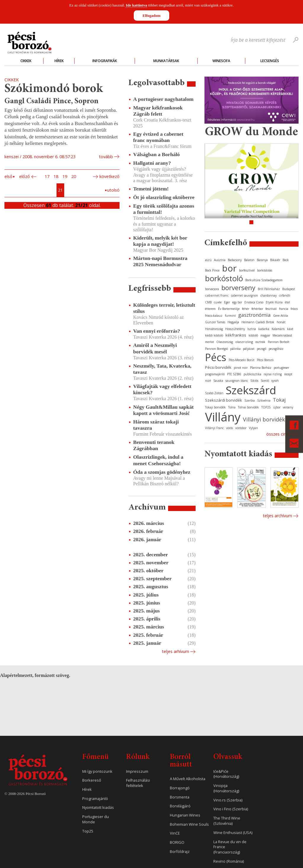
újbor (277, 407)
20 (74, 176)
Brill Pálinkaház (269, 289)
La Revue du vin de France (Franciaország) (230, 847)
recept (288, 374)
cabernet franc (217, 295)
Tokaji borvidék (215, 407)
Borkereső (92, 780)
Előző (25, 176)
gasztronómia (254, 315)
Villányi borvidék (264, 419)
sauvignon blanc (237, 381)
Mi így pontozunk (97, 771)
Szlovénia (264, 400)
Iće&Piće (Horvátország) (226, 774)
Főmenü (95, 757)
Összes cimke (279, 434)
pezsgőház (276, 349)
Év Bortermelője (229, 309)
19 (65, 176)
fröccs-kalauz (214, 316)
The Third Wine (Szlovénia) (227, 821)
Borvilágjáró (180, 806)
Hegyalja (233, 322)
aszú (208, 260)
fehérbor (257, 309)
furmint (230, 316)
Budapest (289, 289)
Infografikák (105, 61)
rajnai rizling (273, 374)
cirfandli (285, 295)
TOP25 (266, 407)
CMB (208, 302)
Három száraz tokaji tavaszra (156, 425)
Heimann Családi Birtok (258, 322)
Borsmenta (180, 797)
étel (287, 302)
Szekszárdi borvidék (224, 400)
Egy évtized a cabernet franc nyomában (158, 137)
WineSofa (221, 61)
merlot (209, 342)
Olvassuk (228, 757)
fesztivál (271, 309)
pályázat (249, 349)
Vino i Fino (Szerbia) (231, 809)
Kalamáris (278, 329)
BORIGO (177, 842)
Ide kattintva (136, 5)
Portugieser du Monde (96, 819)
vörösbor (241, 428)
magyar (265, 335)
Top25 (88, 831)
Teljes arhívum (175, 651)
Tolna (232, 407)
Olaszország (225, 342)
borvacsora (212, 289)
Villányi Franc (214, 428)
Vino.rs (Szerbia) (228, 800)
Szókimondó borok (54, 89)
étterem (210, 309)
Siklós (254, 381)
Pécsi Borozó (265, 360)
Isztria (252, 329)
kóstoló (253, 335)
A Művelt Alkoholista (188, 779)
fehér (246, 309)
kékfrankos (236, 335)
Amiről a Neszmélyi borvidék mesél (155, 348)
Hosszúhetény (235, 329)
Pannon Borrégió (216, 349)
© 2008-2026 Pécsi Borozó (25, 794)
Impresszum (137, 771)
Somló (265, 381)
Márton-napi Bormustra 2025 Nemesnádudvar (160, 261)
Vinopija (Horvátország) (226, 788)
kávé (290, 329)
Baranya (262, 260)
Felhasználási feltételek (138, 783)
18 (56, 176)
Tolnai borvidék (248, 407)
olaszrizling (244, 342)
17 (47, 176)
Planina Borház (261, 368)
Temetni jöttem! (151, 189)
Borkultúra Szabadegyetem (264, 280)
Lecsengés (270, 61)
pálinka (235, 349)
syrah (275, 381)
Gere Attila (281, 316)
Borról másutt (181, 761)
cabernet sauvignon (245, 295)
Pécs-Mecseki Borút (242, 360)
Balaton (249, 260)
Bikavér (275, 260)
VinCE (175, 833)
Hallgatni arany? (152, 163)
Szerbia (250, 400)
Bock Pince (212, 270)
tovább (106, 157)
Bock (286, 260)
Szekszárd (251, 390)
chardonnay (269, 295)
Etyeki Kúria (274, 302)
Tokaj (279, 400)
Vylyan (253, 428)
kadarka (264, 329)
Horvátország (214, 329)
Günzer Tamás (215, 322)
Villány (223, 417)
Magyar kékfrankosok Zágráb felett (158, 111)
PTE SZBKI (234, 374)
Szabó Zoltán (214, 393)
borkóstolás (265, 270)
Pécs (216, 357)
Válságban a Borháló (156, 154)
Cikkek (26, 61)
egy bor (237, 302)
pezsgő (262, 349)
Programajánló (95, 799)
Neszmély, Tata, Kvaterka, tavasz (162, 369)
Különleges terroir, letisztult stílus (164, 308)
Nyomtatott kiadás (98, 808)
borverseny (238, 287)
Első (8, 176)
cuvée (218, 302)
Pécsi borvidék (218, 367)
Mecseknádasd (282, 335)
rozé (208, 381)
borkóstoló (224, 278)
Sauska (218, 381)
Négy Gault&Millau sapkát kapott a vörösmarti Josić (163, 410)
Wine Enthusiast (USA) (233, 833)
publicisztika (252, 374)
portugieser (281, 368)
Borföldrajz (180, 852)
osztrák (260, 342)
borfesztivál (247, 270)
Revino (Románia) (229, 861)
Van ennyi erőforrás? (157, 331)
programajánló (215, 374)
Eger (227, 302)
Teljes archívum (277, 516)
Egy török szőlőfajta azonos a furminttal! (164, 209)
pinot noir (241, 368)
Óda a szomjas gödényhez (162, 472)
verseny (288, 407)
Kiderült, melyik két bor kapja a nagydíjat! (160, 241)
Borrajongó (180, 788)
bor (229, 268)
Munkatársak (166, 61)
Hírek (59, 61)
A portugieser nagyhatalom (163, 99)
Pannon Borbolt (279, 342)
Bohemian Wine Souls (189, 824)
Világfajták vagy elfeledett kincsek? (162, 389)
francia (284, 309)
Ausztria (220, 260)
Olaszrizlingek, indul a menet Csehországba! (158, 460)
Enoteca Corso (254, 302)
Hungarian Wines (185, 815)
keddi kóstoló (214, 335)
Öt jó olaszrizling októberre (164, 197)
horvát (281, 322)
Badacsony (235, 260)
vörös (229, 428)
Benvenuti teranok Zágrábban (154, 445)
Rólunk (138, 757)
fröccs (294, 309)
